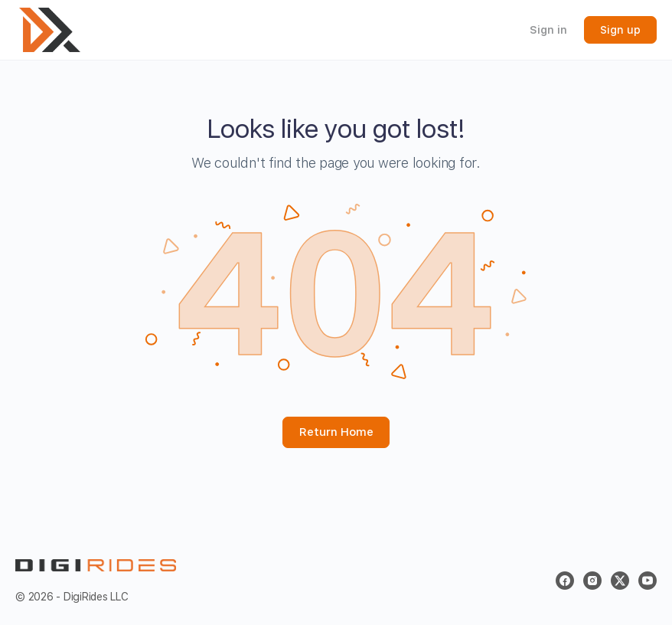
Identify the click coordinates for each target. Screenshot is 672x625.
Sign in (548, 30)
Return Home (336, 432)
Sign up (620, 30)
